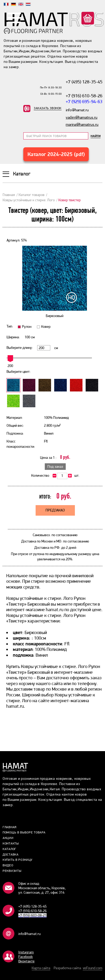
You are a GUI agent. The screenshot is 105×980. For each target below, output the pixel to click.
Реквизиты (12, 871)
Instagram (26, 952)
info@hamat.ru (29, 934)
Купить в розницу (18, 860)
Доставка (11, 855)
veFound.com (93, 968)
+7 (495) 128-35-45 (84, 82)
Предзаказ (55, 510)
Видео (8, 865)
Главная (9, 195)
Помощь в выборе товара (24, 832)
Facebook (26, 957)
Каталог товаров (32, 195)
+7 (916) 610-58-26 (84, 96)
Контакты (11, 843)
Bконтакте (26, 961)
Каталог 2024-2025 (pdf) (56, 154)
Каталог (9, 849)
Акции (8, 838)
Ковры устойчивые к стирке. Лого (29, 200)
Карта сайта (41, 968)
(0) (97, 18)
